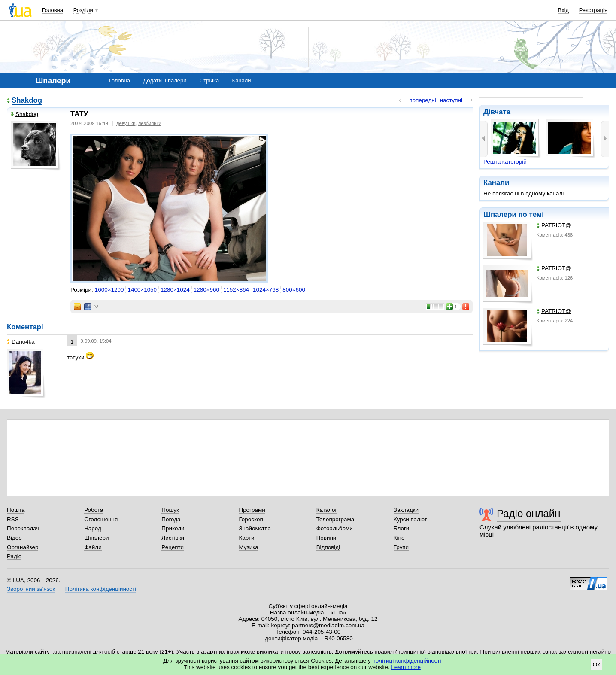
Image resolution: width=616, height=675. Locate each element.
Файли (93, 547)
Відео (14, 538)
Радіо (14, 556)
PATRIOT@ (554, 225)
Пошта (16, 510)
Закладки (406, 510)
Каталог (327, 510)
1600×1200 (109, 290)
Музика (248, 547)
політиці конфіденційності (407, 661)
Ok (596, 664)
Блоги (402, 528)
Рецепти (173, 547)
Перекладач (23, 528)
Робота (94, 510)
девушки (126, 123)
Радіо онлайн (529, 513)
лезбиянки (150, 123)
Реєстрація (593, 10)
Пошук (170, 510)
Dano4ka (21, 342)
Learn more (406, 667)
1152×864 (236, 290)
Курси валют (410, 519)
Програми (252, 510)
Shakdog (27, 100)
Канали (242, 81)
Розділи (83, 10)
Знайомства (255, 528)
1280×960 (206, 290)
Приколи (173, 528)
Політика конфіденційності (101, 589)
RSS (13, 519)
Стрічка (209, 81)
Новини (326, 538)
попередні (422, 100)
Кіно (399, 538)
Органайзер (23, 547)
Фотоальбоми (335, 528)
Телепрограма (335, 519)
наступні (451, 100)
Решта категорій (505, 162)
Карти (246, 538)
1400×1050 (142, 290)
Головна (53, 10)
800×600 (294, 290)
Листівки (173, 538)
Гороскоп (251, 519)
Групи (401, 547)
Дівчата (497, 112)
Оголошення (101, 519)
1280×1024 (175, 290)
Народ (93, 528)
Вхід (564, 10)
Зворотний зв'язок (31, 589)
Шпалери (500, 214)
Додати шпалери (165, 81)
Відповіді (328, 547)
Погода (171, 519)
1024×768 (266, 290)
